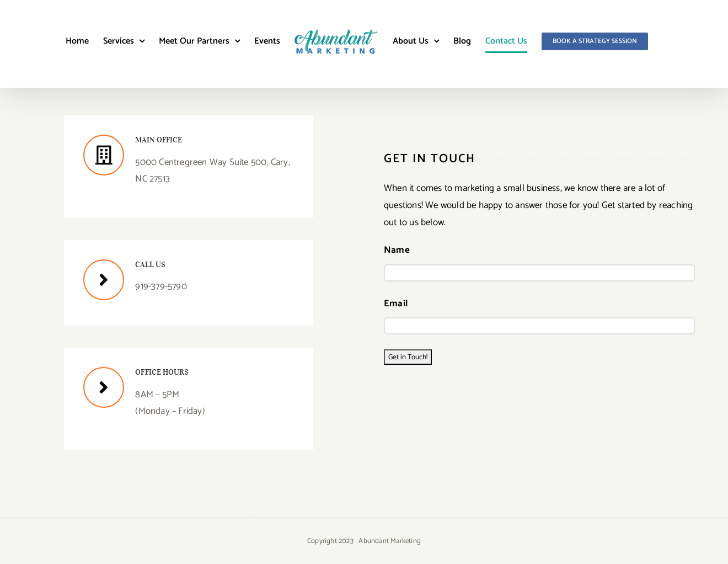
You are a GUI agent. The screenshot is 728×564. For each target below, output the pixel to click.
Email (396, 304)
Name (397, 250)
